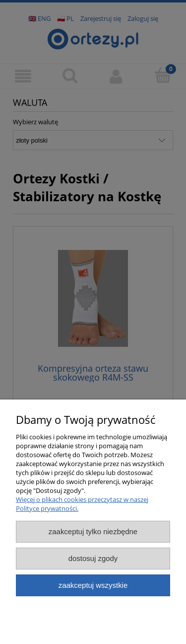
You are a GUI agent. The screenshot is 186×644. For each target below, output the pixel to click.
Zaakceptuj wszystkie (93, 585)
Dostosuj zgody (93, 558)
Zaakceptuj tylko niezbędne (93, 531)
